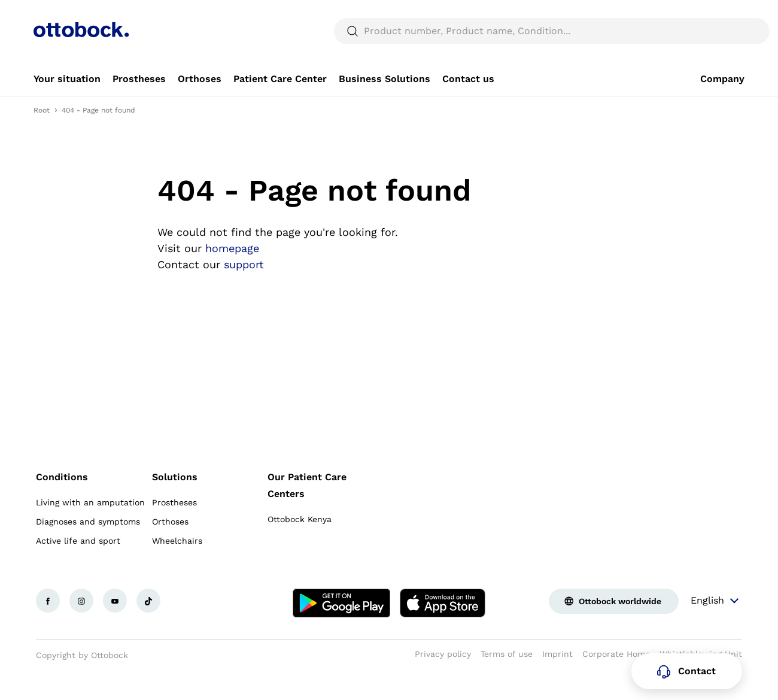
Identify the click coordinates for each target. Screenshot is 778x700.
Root (42, 139)
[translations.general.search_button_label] (724, 60)
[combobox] (711, 14)
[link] (67, 108)
